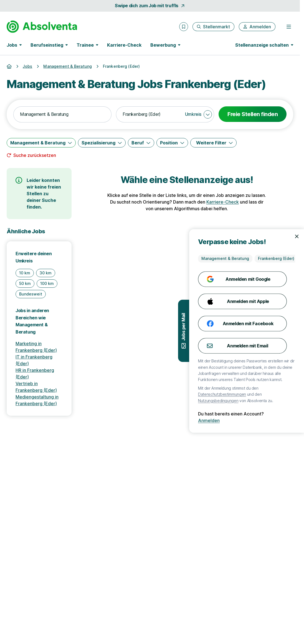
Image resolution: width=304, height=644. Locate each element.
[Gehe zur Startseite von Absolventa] (42, 27)
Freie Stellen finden (253, 114)
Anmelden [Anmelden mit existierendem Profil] (276, 420)
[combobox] (62, 114)
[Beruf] (141, 143)
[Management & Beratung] (41, 143)
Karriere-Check (124, 45)
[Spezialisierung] (102, 143)
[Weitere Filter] (213, 143)
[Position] (172, 143)
